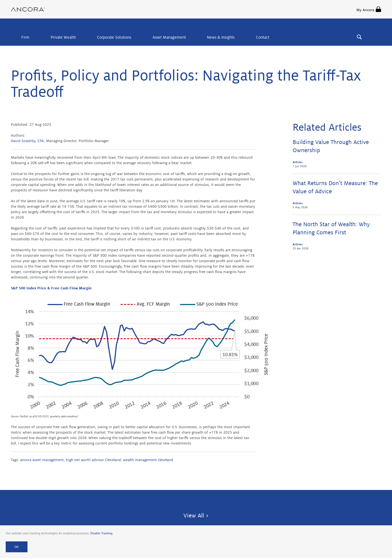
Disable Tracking (101, 533)
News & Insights (221, 37)
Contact (263, 37)
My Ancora (369, 9)
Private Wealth (63, 37)
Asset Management (169, 37)
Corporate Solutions (114, 37)
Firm (25, 37)
